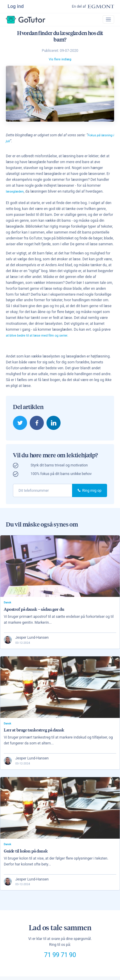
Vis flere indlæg (60, 61)
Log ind (16, 6)
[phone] (43, 493)
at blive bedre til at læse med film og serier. (40, 337)
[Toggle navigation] (108, 21)
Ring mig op (90, 492)
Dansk (8, 605)
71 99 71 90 (60, 959)
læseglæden (16, 193)
